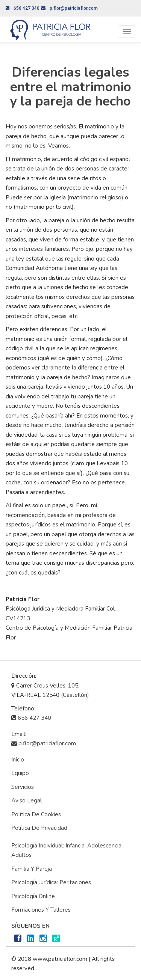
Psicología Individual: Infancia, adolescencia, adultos (67, 850)
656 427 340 (23, 8)
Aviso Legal (27, 801)
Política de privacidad (39, 828)
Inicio (18, 760)
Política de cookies (36, 814)
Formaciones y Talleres (41, 910)
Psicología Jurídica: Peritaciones (51, 882)
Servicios (23, 787)
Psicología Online (33, 896)
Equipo (20, 773)
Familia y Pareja (32, 869)
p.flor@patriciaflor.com (69, 8)
